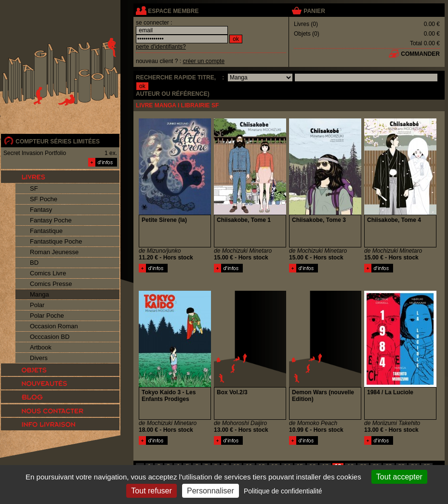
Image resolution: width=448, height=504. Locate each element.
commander (420, 54)
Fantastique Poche (56, 241)
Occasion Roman (54, 326)
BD (34, 263)
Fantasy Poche (51, 220)
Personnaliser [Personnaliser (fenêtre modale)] (211, 491)
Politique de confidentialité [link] (283, 491)
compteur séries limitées (58, 142)
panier (314, 11)
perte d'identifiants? (161, 47)
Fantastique (46, 231)
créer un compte (204, 61)
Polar (37, 305)
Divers (39, 358)
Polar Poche (47, 316)
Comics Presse (51, 284)
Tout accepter (399, 477)
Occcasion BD (50, 337)
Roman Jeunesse (54, 252)
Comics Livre (48, 273)
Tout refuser (151, 491)
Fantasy (41, 210)
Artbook (41, 347)
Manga (40, 294)
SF (34, 188)
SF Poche (44, 199)
